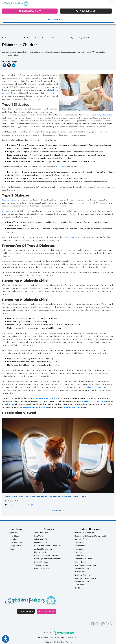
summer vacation (25, 505)
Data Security (54, 638)
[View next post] (24, 38)
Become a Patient (82, 569)
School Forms (80, 556)
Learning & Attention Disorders (47, 559)
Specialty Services (82, 539)
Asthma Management (43, 549)
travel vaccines (13, 505)
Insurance (79, 549)
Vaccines (78, 552)
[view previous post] (7, 38)
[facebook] (93, 623)
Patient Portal (80, 572)
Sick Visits (39, 536)
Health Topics (80, 562)
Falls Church (15, 536)
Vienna (13, 549)
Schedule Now (47, 611)
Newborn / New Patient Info (86, 578)
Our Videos (79, 585)
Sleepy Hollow (16, 546)
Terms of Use (72, 638)
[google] (103, 623)
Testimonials (80, 546)
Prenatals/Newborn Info (85, 533)
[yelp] (107, 623)
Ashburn (13, 533)
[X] (98, 623)
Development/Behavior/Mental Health (90, 536)
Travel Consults (41, 565)
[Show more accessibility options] (6, 639)
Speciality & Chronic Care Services (49, 546)
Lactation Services (42, 569)
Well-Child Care (41, 533)
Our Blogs (79, 588)
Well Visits (79, 543)
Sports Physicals (41, 562)
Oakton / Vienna (16, 543)
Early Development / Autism (46, 556)
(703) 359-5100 (86, 11)
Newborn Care (41, 543)
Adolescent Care (41, 539)
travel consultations (39, 505)
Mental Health (40, 552)
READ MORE (58, 510)
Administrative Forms (83, 559)
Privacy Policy (43, 638)
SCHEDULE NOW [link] (30, 11)
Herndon (13, 539)
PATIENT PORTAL (59, 20)
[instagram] (112, 623)
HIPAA (63, 638)
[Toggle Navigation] (112, 4)
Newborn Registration (84, 575)
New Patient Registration (85, 565)
